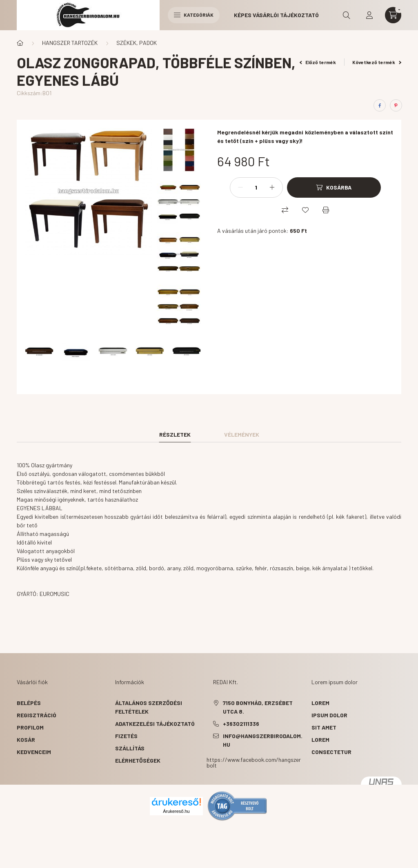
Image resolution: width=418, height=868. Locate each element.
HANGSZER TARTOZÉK (70, 43)
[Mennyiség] (256, 187)
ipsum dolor (329, 715)
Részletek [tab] (175, 434)
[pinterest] (396, 105)
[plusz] (272, 187)
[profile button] (369, 15)
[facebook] (380, 105)
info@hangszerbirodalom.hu (263, 740)
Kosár (26, 740)
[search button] (347, 15)
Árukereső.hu (176, 811)
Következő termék (377, 62)
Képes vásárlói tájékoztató (276, 15)
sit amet (324, 727)
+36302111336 (241, 724)
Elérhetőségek (138, 760)
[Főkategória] (20, 43)
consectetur (331, 752)
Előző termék (318, 62)
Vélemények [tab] (242, 434)
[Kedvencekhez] (305, 210)
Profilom (30, 727)
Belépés (29, 703)
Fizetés (126, 736)
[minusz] (240, 187)
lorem (320, 703)
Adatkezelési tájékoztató (155, 724)
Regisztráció (37, 715)
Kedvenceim (34, 752)
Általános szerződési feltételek (149, 707)
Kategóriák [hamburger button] (194, 15)
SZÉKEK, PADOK (137, 43)
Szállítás (130, 748)
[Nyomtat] (326, 210)
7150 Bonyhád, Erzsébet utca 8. (258, 707)
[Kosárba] (334, 187)
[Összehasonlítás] (285, 210)
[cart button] (393, 15)
